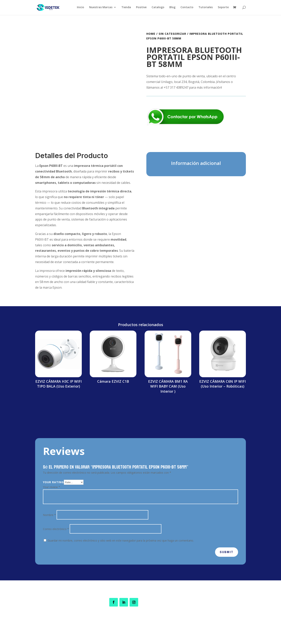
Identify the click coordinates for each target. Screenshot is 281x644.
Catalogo (158, 8)
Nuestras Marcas (101, 8)
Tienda (126, 8)
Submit (227, 552)
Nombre (49, 515)
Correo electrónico (56, 529)
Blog (172, 8)
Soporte (223, 8)
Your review (52, 487)
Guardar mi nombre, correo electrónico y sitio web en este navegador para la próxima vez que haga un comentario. (121, 540)
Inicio (80, 8)
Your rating (53, 482)
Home (151, 34)
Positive (141, 8)
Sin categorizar (172, 34)
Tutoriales (206, 8)
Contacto (187, 8)
